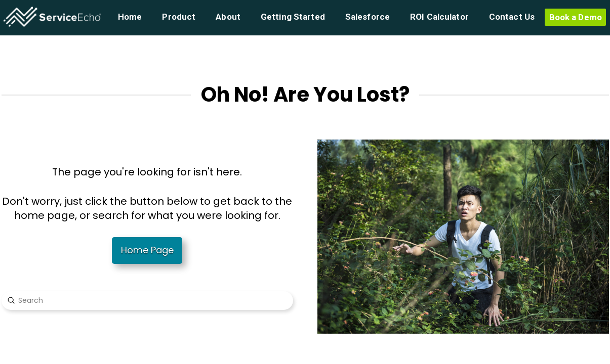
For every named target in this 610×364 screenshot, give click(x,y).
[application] (607, 361)
